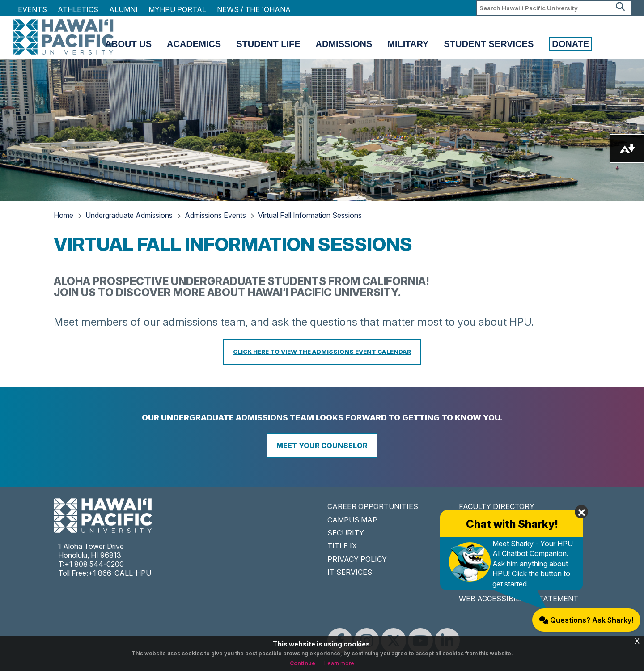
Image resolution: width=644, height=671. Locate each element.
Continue (303, 663)
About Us (128, 44)
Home (64, 215)
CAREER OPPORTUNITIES (373, 506)
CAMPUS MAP (352, 520)
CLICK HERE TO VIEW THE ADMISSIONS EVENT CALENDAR (322, 352)
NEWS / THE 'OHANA (254, 9)
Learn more (339, 663)
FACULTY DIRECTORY (497, 506)
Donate (570, 44)
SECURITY (346, 533)
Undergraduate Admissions (129, 215)
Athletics (78, 9)
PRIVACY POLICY (357, 559)
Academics (194, 44)
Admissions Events (215, 215)
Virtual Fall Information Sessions (310, 215)
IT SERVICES (350, 572)
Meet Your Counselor (322, 446)
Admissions (344, 44)
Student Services (489, 44)
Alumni (123, 9)
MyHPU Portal (177, 9)
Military (408, 44)
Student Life (268, 44)
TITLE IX (342, 546)
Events (32, 9)
